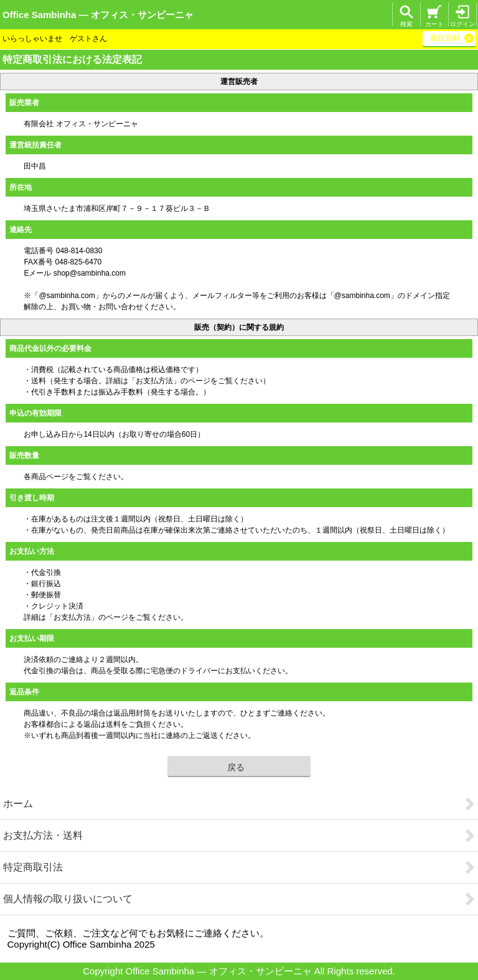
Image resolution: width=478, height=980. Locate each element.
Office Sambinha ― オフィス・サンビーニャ (98, 15)
